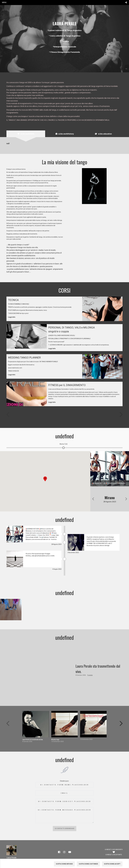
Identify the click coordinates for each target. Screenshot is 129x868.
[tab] (26, 134)
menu (4, 2)
